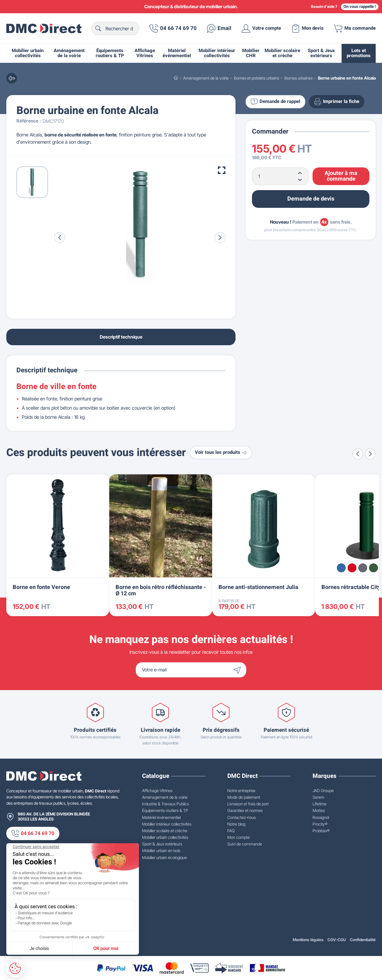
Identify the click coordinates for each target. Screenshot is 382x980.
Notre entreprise (241, 791)
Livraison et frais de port (248, 804)
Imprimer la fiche (337, 102)
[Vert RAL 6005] (373, 568)
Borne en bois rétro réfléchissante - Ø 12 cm (161, 590)
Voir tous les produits (221, 452)
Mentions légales (308, 940)
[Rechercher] (115, 28)
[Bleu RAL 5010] (341, 568)
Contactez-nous (242, 817)
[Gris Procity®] (363, 568)
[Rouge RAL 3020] (352, 568)
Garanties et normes (245, 810)
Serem (318, 797)
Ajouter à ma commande (341, 176)
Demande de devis (311, 199)
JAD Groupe (323, 791)
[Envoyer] (239, 670)
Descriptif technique (121, 337)
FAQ (231, 831)
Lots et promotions (359, 53)
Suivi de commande (245, 844)
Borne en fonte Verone (41, 587)
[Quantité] (280, 176)
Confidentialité (363, 940)
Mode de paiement (244, 797)
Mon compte (239, 837)
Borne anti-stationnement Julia (258, 587)
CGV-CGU (337, 940)
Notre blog (236, 824)
